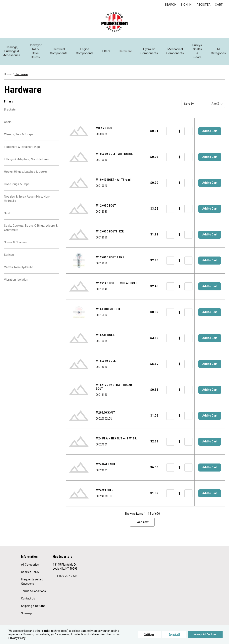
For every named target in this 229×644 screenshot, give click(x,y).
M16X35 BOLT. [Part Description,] (105, 335)
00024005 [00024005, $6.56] (102, 470)
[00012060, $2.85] (79, 261)
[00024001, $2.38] (79, 442)
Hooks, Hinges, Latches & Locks (25, 174)
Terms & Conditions (33, 591)
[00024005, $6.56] (79, 468)
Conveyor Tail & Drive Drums (35, 51)
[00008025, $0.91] (79, 131)
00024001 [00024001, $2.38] (102, 444)
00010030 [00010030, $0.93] (102, 160)
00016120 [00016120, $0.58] (102, 395)
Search (170, 5)
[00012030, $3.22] (79, 209)
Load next (142, 522)
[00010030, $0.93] (79, 157)
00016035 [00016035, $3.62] (102, 341)
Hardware (125, 51)
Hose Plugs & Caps (17, 187)
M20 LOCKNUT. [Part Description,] (106, 413)
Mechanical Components (175, 51)
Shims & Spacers (15, 247)
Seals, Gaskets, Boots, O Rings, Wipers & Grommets (31, 232)
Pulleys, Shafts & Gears (197, 51)
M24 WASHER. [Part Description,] (105, 490)
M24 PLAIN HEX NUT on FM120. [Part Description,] (116, 438)
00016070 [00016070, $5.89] (102, 367)
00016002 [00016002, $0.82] (102, 315)
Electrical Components (59, 51)
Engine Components (85, 51)
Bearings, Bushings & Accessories (12, 51)
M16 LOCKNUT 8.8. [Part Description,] (108, 309)
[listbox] (210, 104)
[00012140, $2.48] (79, 286)
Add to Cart (210, 131)
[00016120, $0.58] (79, 390)
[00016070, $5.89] (79, 364)
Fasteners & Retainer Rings (22, 148)
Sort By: (189, 104)
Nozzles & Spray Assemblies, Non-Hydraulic (27, 202)
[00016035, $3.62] (79, 338)
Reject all (174, 634)
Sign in (186, 5)
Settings (149, 634)
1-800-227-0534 (65, 576)
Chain (8, 123)
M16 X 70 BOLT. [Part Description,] (106, 361)
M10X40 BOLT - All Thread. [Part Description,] (114, 180)
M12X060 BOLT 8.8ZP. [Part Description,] (110, 257)
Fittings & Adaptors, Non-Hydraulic (27, 161)
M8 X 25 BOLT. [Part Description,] (105, 128)
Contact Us (28, 598)
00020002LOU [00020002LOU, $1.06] (104, 419)
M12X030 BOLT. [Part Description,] (106, 206)
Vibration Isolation (16, 285)
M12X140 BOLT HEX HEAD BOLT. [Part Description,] (117, 283)
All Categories (218, 51)
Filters (106, 51)
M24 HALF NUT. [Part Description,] (106, 464)
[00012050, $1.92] (79, 235)
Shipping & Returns (33, 606)
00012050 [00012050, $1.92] (102, 237)
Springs (9, 260)
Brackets (10, 110)
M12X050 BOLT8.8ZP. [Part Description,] (110, 231)
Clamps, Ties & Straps (19, 136)
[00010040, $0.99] (79, 183)
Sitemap (27, 613)
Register (203, 5)
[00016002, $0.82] (79, 312)
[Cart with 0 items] (219, 5)
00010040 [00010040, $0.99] (102, 186)
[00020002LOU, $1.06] (79, 416)
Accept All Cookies (205, 634)
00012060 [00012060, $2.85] (102, 263)
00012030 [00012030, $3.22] (102, 212)
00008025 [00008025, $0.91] (102, 134)
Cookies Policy (30, 572)
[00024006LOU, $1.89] (79, 493)
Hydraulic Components (149, 51)
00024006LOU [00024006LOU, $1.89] (104, 496)
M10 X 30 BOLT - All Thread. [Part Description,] (114, 154)
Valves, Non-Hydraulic (18, 272)
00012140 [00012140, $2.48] (102, 289)
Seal (7, 217)
